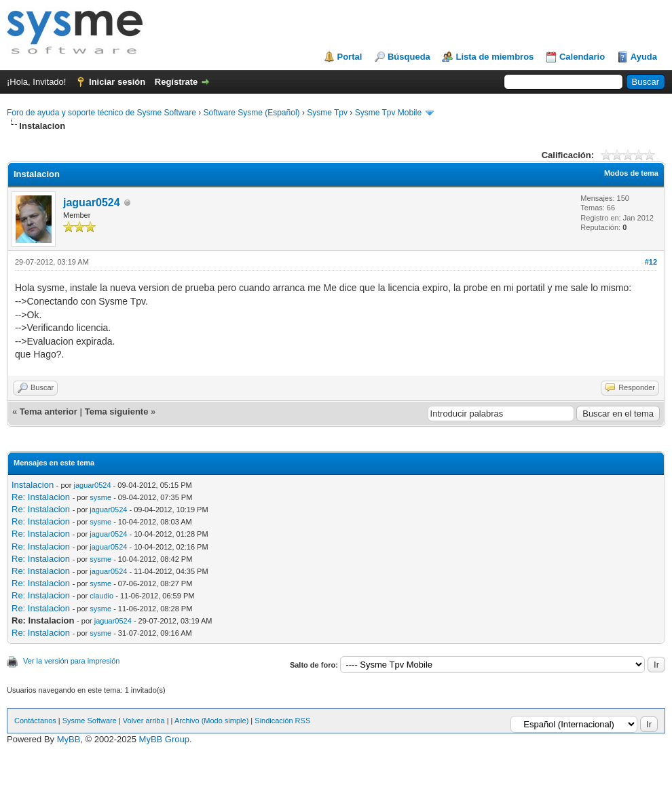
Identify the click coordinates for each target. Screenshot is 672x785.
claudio (101, 596)
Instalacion (33, 485)
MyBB (69, 739)
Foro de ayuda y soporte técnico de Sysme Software (101, 113)
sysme (100, 497)
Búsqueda (409, 57)
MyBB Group (164, 739)
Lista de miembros (494, 57)
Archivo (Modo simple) (211, 721)
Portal (350, 57)
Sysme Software (90, 721)
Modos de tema (631, 173)
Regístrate (176, 82)
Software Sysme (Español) (251, 113)
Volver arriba (144, 721)
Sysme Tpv (327, 113)
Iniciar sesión (117, 82)
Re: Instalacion (41, 497)
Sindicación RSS (282, 721)
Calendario (582, 57)
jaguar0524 (92, 203)
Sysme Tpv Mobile (388, 113)
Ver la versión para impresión (71, 661)
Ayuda (644, 57)
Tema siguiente (117, 411)
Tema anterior (49, 411)
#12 (651, 262)
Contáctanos (35, 721)
